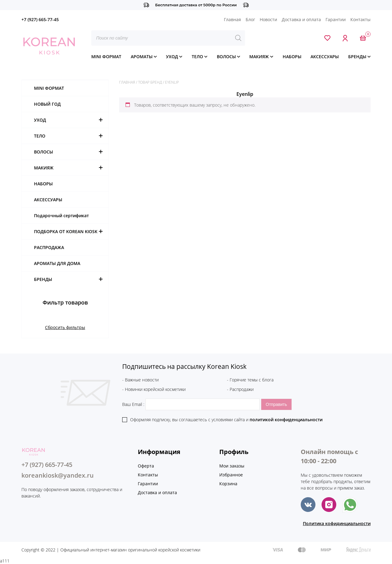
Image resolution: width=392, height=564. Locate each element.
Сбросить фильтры (65, 327)
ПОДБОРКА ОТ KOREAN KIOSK (66, 231)
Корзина (228, 484)
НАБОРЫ (292, 57)
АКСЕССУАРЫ (325, 57)
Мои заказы (232, 466)
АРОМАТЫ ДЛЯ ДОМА (57, 263)
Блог (250, 19)
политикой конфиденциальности (286, 420)
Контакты (360, 19)
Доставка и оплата (301, 19)
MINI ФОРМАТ (106, 57)
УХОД (172, 57)
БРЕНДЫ (357, 57)
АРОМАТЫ (142, 57)
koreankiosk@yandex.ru (58, 475)
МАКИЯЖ (259, 57)
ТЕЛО (197, 57)
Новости (268, 19)
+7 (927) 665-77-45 (40, 19)
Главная (232, 19)
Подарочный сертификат (61, 216)
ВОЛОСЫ (226, 57)
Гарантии (336, 19)
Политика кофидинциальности (337, 523)
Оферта (146, 466)
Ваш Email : (192, 404)
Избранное (231, 475)
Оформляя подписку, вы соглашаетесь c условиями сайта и (226, 420)
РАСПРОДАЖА (49, 247)
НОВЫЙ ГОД (47, 104)
